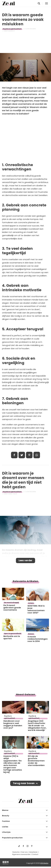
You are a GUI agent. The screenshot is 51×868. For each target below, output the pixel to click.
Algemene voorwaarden (21, 854)
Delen (14, 455)
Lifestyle (6, 832)
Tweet (22, 455)
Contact (35, 854)
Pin (29, 455)
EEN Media (44, 863)
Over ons (24, 852)
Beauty (6, 816)
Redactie (16, 852)
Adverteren (33, 852)
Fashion (6, 821)
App (37, 455)
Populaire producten (12, 838)
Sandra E (11, 31)
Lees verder (26, 560)
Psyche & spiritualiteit (12, 29)
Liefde (5, 827)
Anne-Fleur (13, 494)
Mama (5, 810)
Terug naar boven (24, 783)
